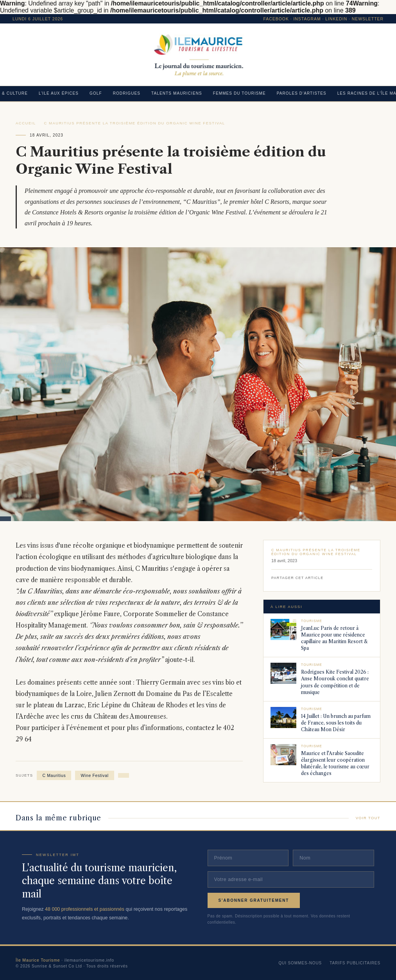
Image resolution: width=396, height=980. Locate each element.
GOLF (96, 93)
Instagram (307, 19)
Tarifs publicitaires (355, 963)
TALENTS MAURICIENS (177, 93)
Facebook (276, 19)
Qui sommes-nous (300, 963)
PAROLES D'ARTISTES (302, 93)
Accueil (26, 123)
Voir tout (368, 818)
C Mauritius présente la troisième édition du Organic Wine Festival (135, 123)
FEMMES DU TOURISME (239, 93)
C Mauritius (54, 775)
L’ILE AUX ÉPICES (59, 93)
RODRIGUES (127, 93)
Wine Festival (94, 775)
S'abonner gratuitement (254, 900)
